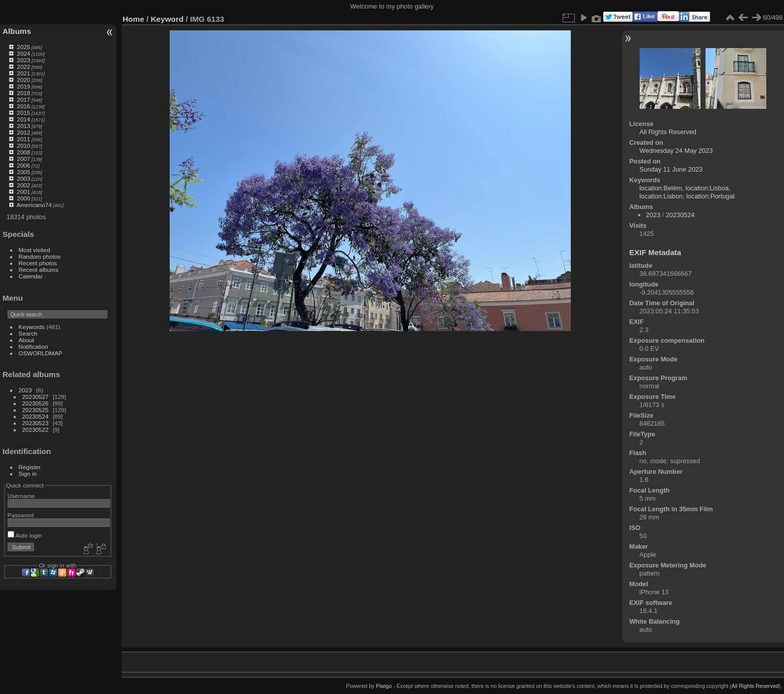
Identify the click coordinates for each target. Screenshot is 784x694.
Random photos (40, 256)
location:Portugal (710, 196)
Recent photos (38, 263)
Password (21, 515)
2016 (23, 106)
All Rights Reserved (668, 132)
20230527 (35, 397)
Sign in (28, 474)
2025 (23, 47)
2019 (23, 86)
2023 (23, 60)
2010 (23, 146)
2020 (23, 80)
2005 (23, 172)
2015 (23, 113)
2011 (23, 139)
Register (30, 467)
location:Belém (661, 188)
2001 (23, 192)
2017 (23, 99)
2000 (23, 198)
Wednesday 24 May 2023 (676, 151)
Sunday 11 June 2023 (671, 169)
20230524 (35, 416)
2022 (23, 67)
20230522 (35, 430)
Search (28, 333)
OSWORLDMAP (41, 353)
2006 (23, 165)
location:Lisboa (707, 188)
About (27, 340)
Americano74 (34, 205)
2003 (23, 178)
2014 (23, 119)
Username (21, 496)
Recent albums (38, 270)
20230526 (35, 403)
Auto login (25, 535)
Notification (33, 346)
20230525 (35, 410)
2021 (23, 73)
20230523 (35, 423)
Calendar (31, 276)
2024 (23, 53)
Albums (17, 31)
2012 (23, 132)
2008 (23, 152)
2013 (23, 126)
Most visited (34, 250)
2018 (23, 93)
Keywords (32, 327)
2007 (23, 159)
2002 (23, 185)
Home (133, 19)
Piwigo (384, 686)
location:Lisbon (661, 196)
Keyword (167, 19)
